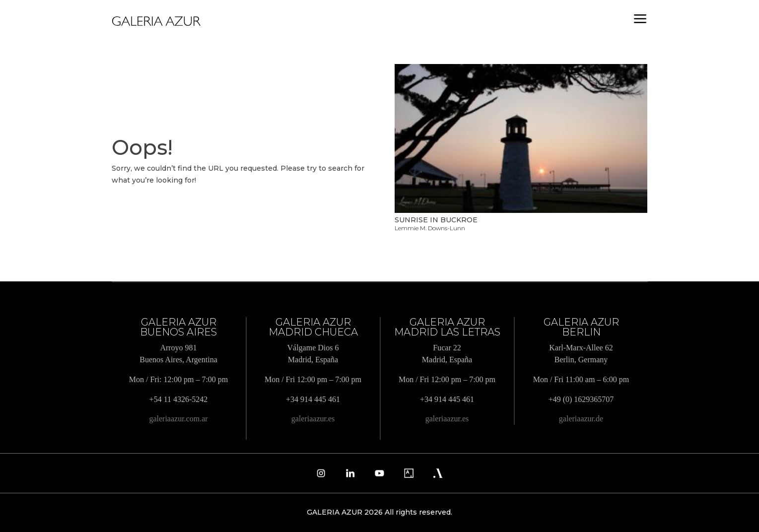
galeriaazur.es (313, 419)
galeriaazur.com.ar (178, 419)
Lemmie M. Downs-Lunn (430, 228)
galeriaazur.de (581, 419)
